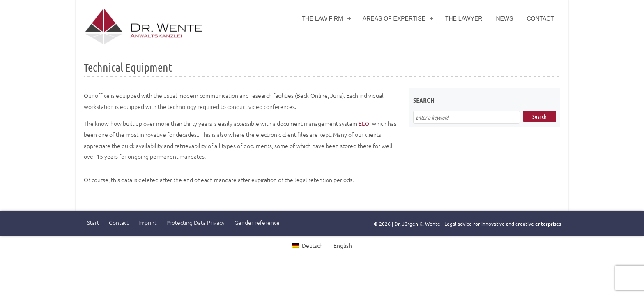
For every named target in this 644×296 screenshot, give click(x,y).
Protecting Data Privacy (195, 222)
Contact (540, 18)
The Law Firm (322, 18)
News (504, 18)
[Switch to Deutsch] (307, 245)
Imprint (147, 222)
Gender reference (257, 222)
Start (93, 222)
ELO (364, 123)
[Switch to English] (342, 245)
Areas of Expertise (394, 18)
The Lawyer (464, 18)
